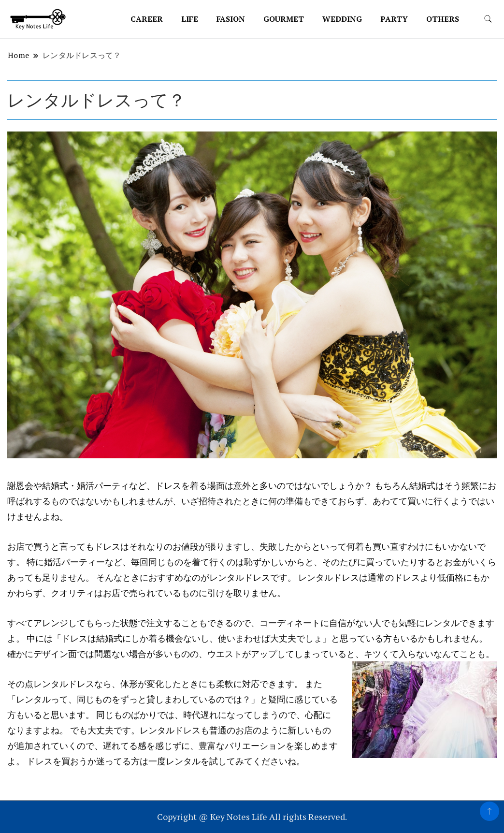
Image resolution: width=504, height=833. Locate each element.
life (190, 19)
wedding (342, 19)
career (147, 19)
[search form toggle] (488, 19)
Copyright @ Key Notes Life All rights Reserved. (252, 817)
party (394, 19)
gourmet (284, 19)
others (443, 19)
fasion (231, 19)
